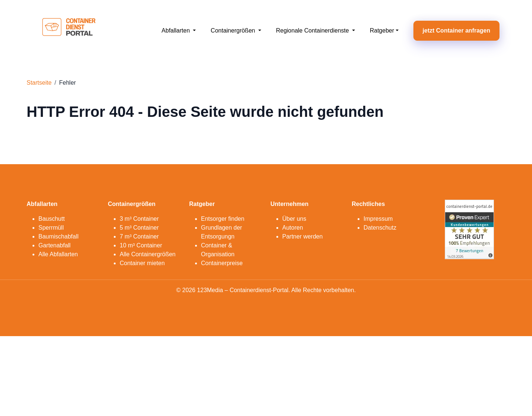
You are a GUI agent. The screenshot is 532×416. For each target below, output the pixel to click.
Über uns (294, 219)
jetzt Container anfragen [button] (456, 31)
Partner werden (302, 236)
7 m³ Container (139, 236)
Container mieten (142, 263)
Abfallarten (176, 31)
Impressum (378, 219)
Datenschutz (380, 228)
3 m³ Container (139, 219)
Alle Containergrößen (148, 254)
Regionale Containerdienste (313, 31)
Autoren (293, 228)
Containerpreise (222, 263)
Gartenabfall (54, 245)
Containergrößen (234, 31)
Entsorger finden (223, 219)
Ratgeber (382, 31)
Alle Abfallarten (58, 254)
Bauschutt (52, 219)
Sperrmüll (51, 228)
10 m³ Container (141, 245)
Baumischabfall (59, 236)
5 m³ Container (139, 228)
